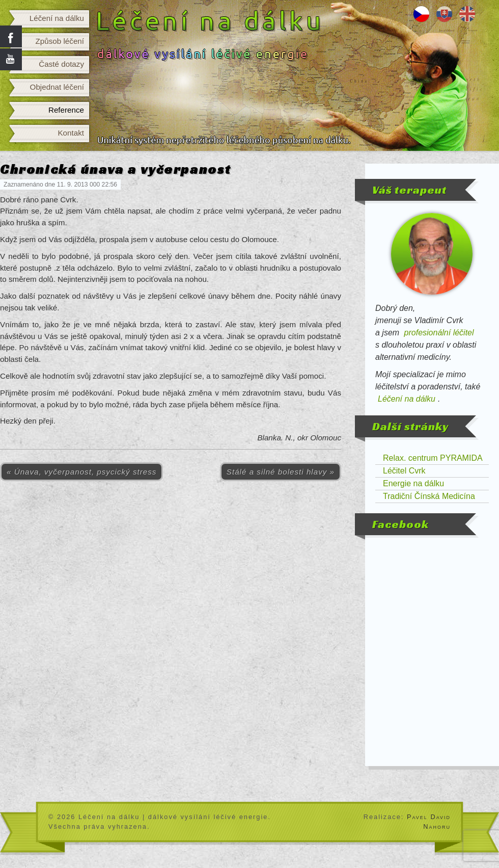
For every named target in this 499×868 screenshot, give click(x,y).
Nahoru (437, 826)
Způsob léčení (60, 41)
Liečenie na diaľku (444, 14)
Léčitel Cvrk (404, 471)
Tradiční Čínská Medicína (429, 496)
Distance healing (467, 14)
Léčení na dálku (57, 18)
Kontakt (71, 133)
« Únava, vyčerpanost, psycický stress (81, 472)
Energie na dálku (413, 483)
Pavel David (429, 817)
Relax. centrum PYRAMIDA (433, 458)
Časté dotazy (61, 64)
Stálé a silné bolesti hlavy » (281, 472)
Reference (66, 110)
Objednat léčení (57, 87)
